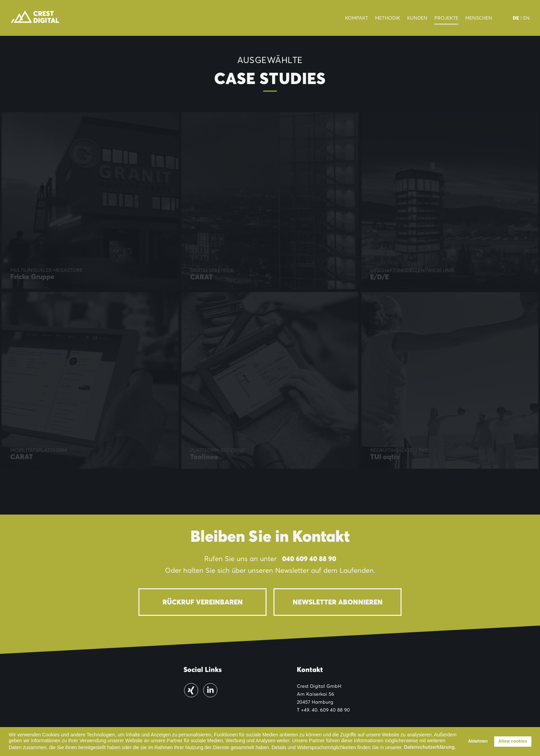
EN (526, 18)
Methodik (388, 18)
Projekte (446, 18)
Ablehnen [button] (478, 741)
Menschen (479, 18)
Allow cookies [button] (513, 741)
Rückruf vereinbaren (203, 602)
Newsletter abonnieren (338, 602)
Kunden (417, 18)
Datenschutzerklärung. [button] (430, 747)
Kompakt (357, 18)
